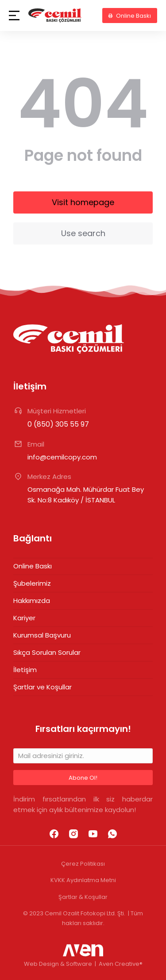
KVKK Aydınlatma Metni (83, 880)
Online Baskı (130, 16)
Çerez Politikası (83, 864)
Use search (83, 233)
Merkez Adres (49, 476)
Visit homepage (83, 202)
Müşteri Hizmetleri (57, 411)
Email (36, 444)
